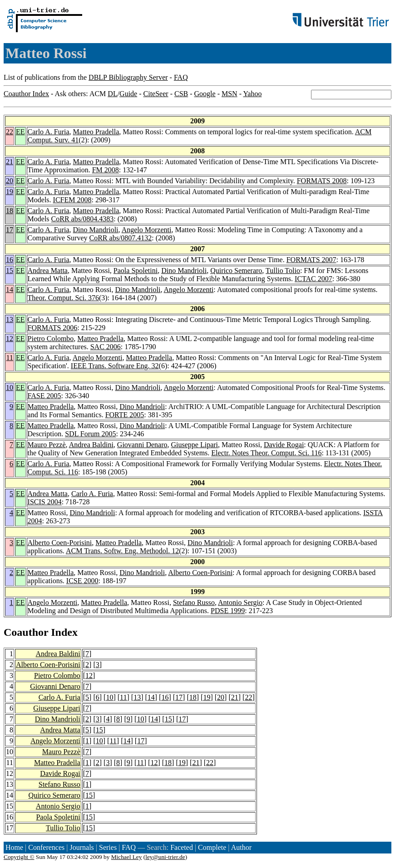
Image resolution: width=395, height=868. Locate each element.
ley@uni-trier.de (165, 857)
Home (14, 847)
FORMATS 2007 (311, 260)
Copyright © (19, 857)
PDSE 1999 (228, 611)
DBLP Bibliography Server (128, 77)
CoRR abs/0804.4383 (83, 219)
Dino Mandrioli (96, 230)
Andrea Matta (48, 271)
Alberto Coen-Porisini (60, 543)
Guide (128, 94)
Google (205, 94)
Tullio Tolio (283, 271)
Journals (81, 847)
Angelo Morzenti (147, 230)
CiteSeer (156, 94)
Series (108, 847)
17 (10, 230)
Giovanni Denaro (142, 445)
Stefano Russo (194, 602)
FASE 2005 (44, 396)
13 (10, 319)
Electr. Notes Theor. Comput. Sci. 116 (266, 453)
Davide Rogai (284, 445)
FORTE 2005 (125, 415)
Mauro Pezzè (47, 445)
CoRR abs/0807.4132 (121, 238)
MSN (230, 94)
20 (10, 181)
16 (10, 260)
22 (10, 132)
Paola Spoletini (136, 271)
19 (10, 192)
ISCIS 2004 (45, 502)
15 (10, 271)
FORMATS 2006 (53, 328)
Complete (212, 847)
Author (241, 847)
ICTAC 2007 (314, 279)
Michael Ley (127, 857)
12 (10, 339)
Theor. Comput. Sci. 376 (63, 298)
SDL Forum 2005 (90, 434)
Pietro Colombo (51, 339)
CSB (181, 94)
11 (10, 358)
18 (10, 211)
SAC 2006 (106, 347)
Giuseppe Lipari (194, 445)
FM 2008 (106, 170)
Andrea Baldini (91, 445)
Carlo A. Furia (49, 132)
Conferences (46, 847)
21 (10, 162)
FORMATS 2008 (322, 181)
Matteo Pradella (96, 132)
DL (112, 94)
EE (20, 132)
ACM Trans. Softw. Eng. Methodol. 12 (122, 551)
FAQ (181, 77)
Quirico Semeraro (236, 271)
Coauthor (26, 632)
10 (10, 388)
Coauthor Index (26, 94)
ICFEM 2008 (72, 200)
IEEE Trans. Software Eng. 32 (115, 366)
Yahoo (252, 94)
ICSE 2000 (82, 581)
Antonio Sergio (240, 602)
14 (10, 290)
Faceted (182, 847)
